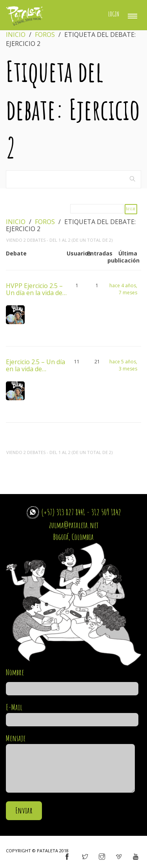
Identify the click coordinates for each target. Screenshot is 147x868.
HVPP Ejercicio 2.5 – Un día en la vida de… (36, 289)
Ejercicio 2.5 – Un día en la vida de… (35, 365)
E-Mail (72, 713)
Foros (45, 35)
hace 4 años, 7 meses (123, 289)
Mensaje (70, 764)
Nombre (72, 680)
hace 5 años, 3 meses (123, 365)
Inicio (16, 35)
